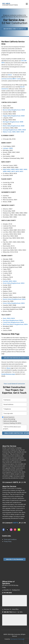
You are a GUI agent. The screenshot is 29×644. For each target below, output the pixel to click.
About (10, 75)
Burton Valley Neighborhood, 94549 (14, 110)
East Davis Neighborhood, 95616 (13, 320)
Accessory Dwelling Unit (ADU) (12, 423)
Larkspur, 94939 (8, 148)
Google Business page (8, 374)
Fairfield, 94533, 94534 (10, 281)
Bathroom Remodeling (10, 421)
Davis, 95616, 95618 (9, 318)
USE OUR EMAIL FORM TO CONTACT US (15, 29)
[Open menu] (27, 4)
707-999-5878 (7, 593)
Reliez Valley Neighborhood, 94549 (14, 126)
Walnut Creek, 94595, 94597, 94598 (13, 132)
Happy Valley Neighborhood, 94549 (14, 116)
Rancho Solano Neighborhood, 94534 (14, 299)
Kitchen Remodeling (9, 419)
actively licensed (7, 79)
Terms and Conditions (10, 539)
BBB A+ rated (16, 79)
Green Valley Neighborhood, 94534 (14, 283)
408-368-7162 (8, 612)
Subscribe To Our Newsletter (14, 559)
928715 (16, 523)
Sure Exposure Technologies (18, 639)
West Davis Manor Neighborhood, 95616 (15, 324)
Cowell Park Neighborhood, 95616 (13, 322)
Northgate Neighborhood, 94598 (13, 122)
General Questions (9, 417)
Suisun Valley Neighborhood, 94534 (14, 303)
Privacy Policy (8, 541)
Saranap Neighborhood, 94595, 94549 (14, 130)
